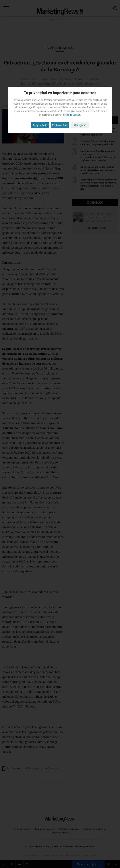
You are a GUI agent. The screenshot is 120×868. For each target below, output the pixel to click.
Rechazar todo (60, 125)
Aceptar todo (40, 125)
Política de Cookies (71, 115)
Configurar (80, 125)
